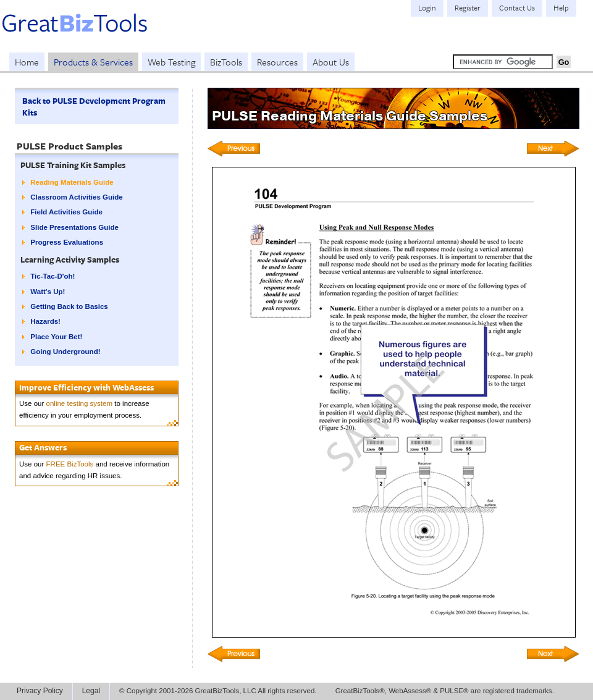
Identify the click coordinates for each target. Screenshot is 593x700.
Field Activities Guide (66, 212)
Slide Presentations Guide (74, 227)
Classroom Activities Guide (76, 197)
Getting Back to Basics (69, 306)
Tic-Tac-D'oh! (53, 276)
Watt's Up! (48, 292)
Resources (277, 62)
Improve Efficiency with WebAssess (86, 387)
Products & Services (93, 62)
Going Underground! (65, 352)
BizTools (226, 62)
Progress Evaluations (67, 242)
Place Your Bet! (56, 337)
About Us (331, 62)
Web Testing (171, 62)
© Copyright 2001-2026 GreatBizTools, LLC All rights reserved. (218, 691)
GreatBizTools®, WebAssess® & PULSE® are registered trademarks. (445, 691)
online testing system (80, 403)
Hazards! (45, 321)
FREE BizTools (70, 464)
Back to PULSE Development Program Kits (94, 107)
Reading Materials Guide (72, 182)
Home (27, 62)
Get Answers (43, 447)
